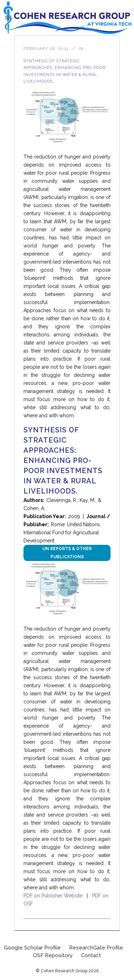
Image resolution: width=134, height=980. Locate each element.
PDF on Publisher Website (53, 896)
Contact (91, 955)
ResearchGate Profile (96, 948)
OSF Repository (53, 955)
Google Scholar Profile (32, 948)
